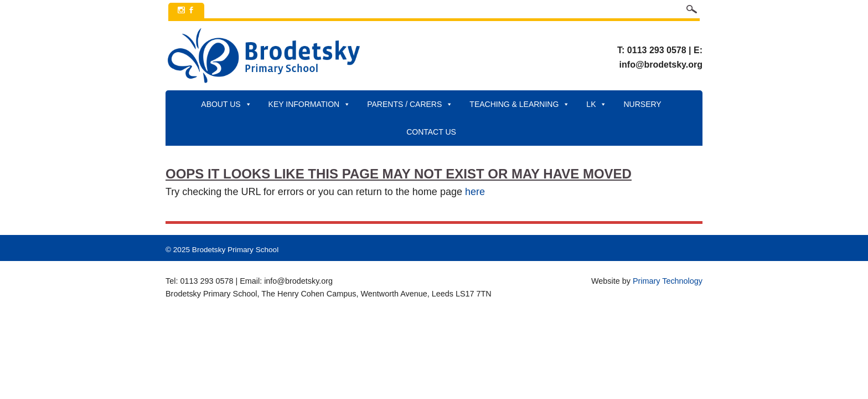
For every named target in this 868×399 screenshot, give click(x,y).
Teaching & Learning (520, 104)
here (475, 192)
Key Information (310, 104)
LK (596, 104)
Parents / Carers (410, 104)
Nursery (642, 104)
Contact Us (431, 132)
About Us (226, 104)
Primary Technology (668, 281)
